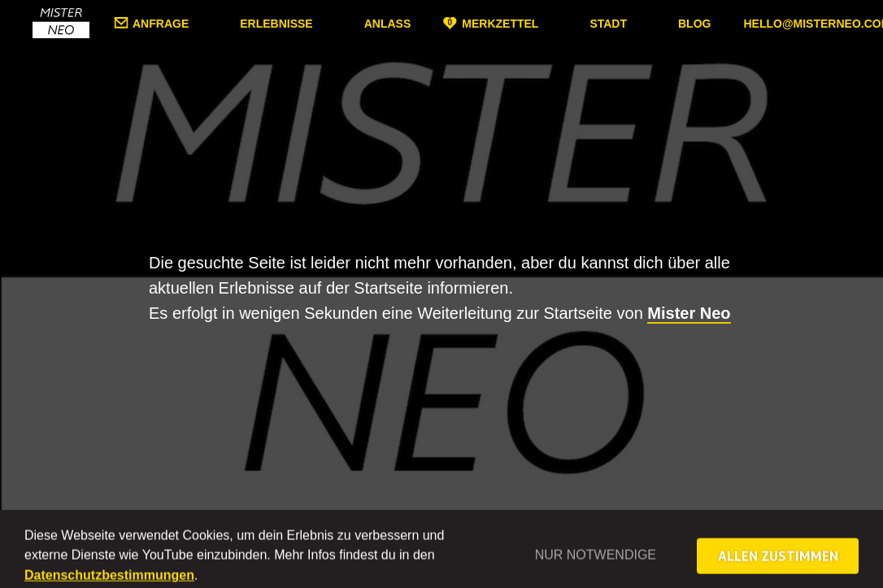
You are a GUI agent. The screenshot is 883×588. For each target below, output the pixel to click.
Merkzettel (500, 23)
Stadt (608, 23)
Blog (694, 24)
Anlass (388, 24)
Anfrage (161, 23)
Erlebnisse (276, 24)
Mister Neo (689, 313)
